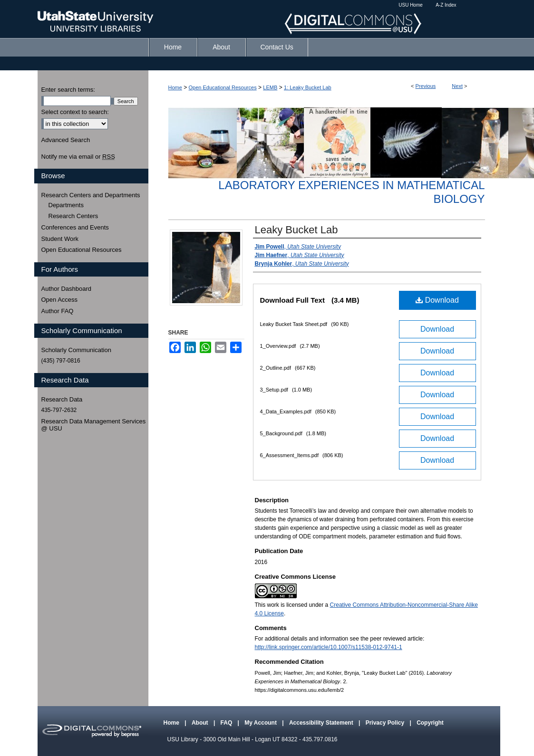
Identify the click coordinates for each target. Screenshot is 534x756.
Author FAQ (58, 311)
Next (457, 86)
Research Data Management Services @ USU (94, 425)
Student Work (60, 239)
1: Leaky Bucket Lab (308, 87)
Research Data (62, 399)
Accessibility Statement (322, 723)
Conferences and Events (75, 227)
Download (437, 300)
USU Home (411, 5)
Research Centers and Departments (91, 195)
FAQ (227, 723)
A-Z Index (446, 5)
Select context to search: (75, 112)
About (201, 723)
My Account (261, 723)
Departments (66, 205)
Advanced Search (66, 140)
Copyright (430, 723)
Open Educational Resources (223, 87)
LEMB (270, 87)
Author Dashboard (67, 289)
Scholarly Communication (76, 350)
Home (175, 87)
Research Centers (73, 216)
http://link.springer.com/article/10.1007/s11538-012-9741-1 (329, 647)
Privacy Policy (386, 723)
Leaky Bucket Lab (296, 230)
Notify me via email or (78, 157)
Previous (426, 86)
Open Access (60, 300)
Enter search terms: (68, 90)
